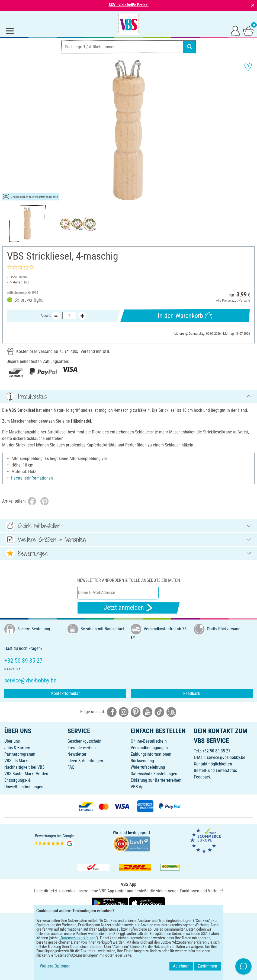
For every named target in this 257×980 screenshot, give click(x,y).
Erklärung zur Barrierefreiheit (156, 780)
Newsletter (77, 754)
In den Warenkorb (185, 316)
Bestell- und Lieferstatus (215, 770)
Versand (244, 300)
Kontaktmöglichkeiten (213, 764)
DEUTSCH (128, 920)
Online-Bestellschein (149, 741)
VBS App (138, 787)
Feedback (192, 693)
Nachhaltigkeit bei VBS (24, 767)
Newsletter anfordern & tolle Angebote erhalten (129, 580)
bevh (132, 833)
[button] (8, 130)
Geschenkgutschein (84, 741)
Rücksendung (142, 761)
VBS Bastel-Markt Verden (26, 774)
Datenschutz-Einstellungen (154, 774)
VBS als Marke (17, 761)
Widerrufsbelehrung (148, 767)
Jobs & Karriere (18, 748)
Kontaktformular (65, 693)
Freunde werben (82, 748)
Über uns (12, 741)
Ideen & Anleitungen (85, 761)
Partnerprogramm (20, 754)
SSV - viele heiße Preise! (129, 5)
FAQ (71, 767)
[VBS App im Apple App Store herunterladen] (147, 903)
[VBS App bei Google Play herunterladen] (110, 903)
